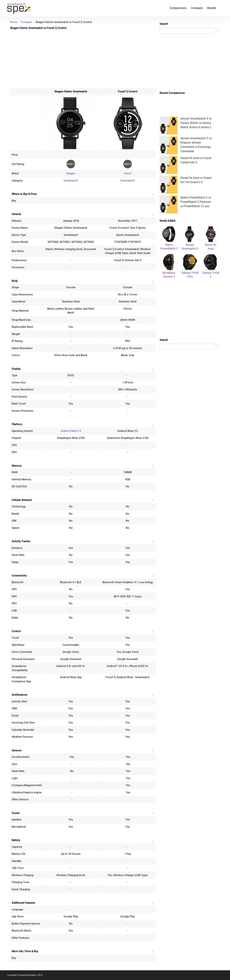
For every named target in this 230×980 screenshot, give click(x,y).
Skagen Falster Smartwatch (71, 92)
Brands (212, 8)
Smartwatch (71, 181)
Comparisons (178, 8)
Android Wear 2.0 (71, 431)
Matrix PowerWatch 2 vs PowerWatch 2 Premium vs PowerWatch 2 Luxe (196, 202)
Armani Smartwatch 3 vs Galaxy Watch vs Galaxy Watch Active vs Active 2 (196, 123)
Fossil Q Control (128, 92)
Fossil (128, 173)
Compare (197, 8)
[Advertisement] (83, 59)
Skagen (71, 173)
